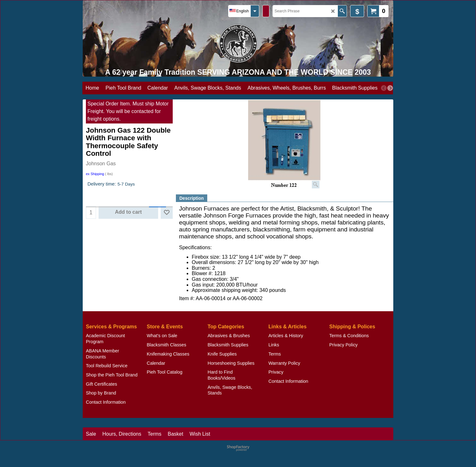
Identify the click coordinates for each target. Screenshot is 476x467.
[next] (390, 88)
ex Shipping (95, 174)
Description (192, 198)
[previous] (384, 88)
